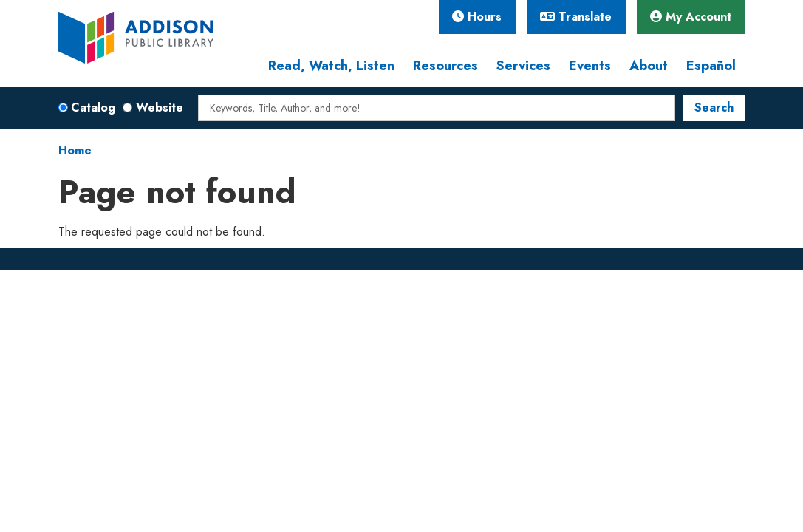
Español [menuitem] (711, 66)
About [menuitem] (649, 66)
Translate (576, 17)
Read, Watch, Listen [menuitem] (331, 66)
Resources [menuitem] (445, 66)
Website (160, 108)
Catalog (93, 108)
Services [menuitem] (523, 66)
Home (75, 150)
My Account (691, 17)
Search (714, 108)
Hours (477, 17)
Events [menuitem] (590, 66)
